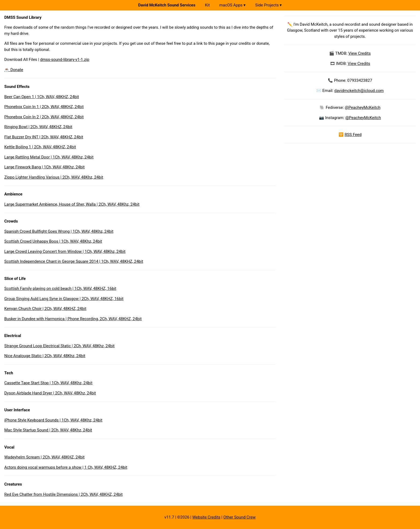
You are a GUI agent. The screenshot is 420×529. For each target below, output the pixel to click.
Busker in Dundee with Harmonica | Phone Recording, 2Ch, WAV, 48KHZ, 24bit (73, 319)
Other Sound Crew (239, 517)
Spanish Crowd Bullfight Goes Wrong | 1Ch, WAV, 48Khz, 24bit (59, 231)
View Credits (359, 53)
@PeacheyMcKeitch (363, 108)
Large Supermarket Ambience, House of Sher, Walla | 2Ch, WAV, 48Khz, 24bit (72, 204)
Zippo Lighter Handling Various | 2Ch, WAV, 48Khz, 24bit (54, 177)
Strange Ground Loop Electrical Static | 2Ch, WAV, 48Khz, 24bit (59, 346)
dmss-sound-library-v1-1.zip (65, 60)
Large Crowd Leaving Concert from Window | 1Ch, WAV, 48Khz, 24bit (65, 251)
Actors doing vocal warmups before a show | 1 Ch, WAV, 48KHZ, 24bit (66, 467)
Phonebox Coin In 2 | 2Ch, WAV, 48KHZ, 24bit (44, 117)
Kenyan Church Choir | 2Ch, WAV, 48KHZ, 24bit (45, 309)
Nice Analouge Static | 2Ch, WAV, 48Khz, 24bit (45, 356)
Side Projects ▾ (269, 5)
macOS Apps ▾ (232, 5)
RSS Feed (353, 135)
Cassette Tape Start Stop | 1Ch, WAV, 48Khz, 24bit (48, 383)
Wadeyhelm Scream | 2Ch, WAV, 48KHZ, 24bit (44, 457)
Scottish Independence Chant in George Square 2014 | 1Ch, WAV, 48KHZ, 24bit (74, 261)
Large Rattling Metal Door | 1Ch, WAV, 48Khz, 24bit (49, 157)
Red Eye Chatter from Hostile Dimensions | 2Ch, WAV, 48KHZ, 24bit (63, 494)
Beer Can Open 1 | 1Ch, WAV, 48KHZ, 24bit (42, 97)
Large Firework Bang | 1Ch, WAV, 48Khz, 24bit (44, 167)
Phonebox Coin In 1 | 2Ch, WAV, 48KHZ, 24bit (44, 107)
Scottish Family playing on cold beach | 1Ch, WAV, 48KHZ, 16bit (60, 288)
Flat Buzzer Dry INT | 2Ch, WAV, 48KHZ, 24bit (44, 137)
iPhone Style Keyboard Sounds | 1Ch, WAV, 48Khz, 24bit (53, 420)
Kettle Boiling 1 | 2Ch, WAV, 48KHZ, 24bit (40, 147)
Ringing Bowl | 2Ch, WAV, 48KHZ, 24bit (38, 127)
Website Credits (206, 517)
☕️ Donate (14, 70)
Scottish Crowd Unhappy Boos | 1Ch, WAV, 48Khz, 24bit (53, 241)
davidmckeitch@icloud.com (359, 91)
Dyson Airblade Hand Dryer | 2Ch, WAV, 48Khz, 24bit (50, 393)
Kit (207, 5)
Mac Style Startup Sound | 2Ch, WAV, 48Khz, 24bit (48, 430)
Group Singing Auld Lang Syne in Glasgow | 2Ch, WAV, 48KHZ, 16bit (64, 299)
